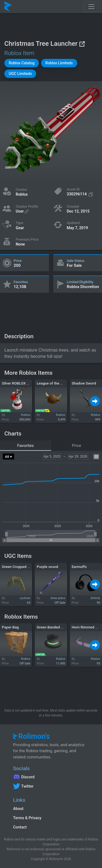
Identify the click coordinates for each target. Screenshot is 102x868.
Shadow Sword (84, 383)
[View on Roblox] (82, 44)
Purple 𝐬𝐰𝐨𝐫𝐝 (47, 567)
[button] (22, 63)
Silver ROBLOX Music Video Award (30, 383)
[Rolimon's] (8, 7)
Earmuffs (79, 567)
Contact (20, 827)
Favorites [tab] (25, 446)
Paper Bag (10, 627)
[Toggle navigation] (91, 7)
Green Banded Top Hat (55, 627)
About (18, 809)
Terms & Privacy (27, 818)
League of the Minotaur (56, 383)
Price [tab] (76, 446)
